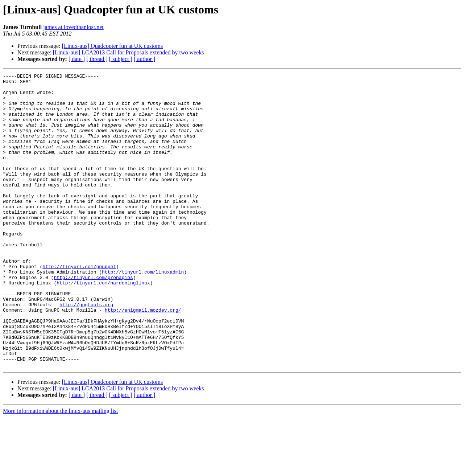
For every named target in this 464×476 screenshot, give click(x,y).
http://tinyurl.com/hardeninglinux (103, 325)
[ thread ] (97, 59)
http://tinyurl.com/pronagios (93, 319)
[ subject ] (121, 59)
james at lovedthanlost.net (73, 27)
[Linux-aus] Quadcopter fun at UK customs (113, 46)
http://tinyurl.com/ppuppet (79, 305)
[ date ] (77, 59)
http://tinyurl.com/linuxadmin (143, 312)
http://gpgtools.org (86, 351)
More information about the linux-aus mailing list (60, 470)
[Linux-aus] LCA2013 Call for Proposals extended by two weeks (129, 52)
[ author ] (145, 59)
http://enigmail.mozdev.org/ (143, 358)
